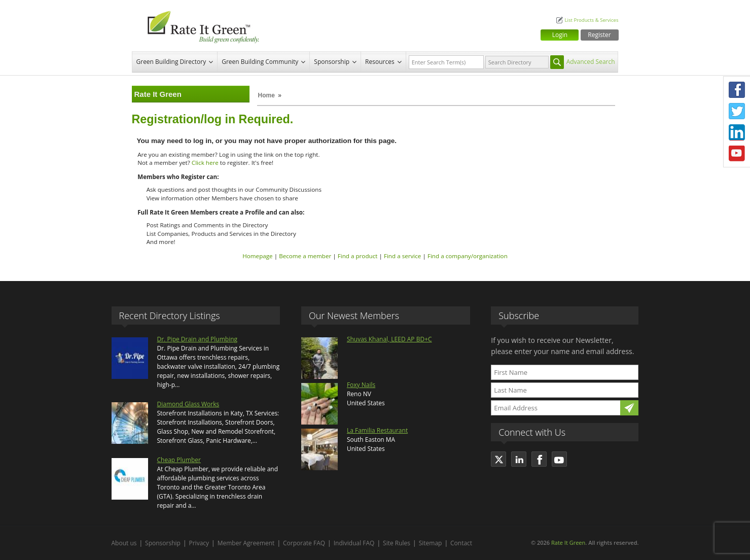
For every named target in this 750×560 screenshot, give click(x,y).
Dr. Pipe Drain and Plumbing (198, 339)
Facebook (737, 90)
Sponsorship (332, 62)
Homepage (257, 256)
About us (124, 543)
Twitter (737, 111)
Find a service (403, 256)
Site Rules (397, 543)
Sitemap (431, 543)
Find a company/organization (468, 256)
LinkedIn (737, 132)
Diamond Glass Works (188, 404)
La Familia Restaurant (377, 430)
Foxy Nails (361, 385)
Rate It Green (568, 542)
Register (599, 35)
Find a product (358, 256)
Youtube (737, 154)
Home (266, 95)
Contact (461, 543)
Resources (380, 62)
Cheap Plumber (179, 460)
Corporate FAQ (304, 543)
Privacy (199, 543)
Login (560, 35)
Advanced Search (591, 62)
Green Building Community (260, 62)
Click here (205, 163)
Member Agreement (246, 543)
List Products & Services (591, 20)
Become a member (305, 256)
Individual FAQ (354, 543)
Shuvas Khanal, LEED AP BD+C (389, 339)
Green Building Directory (171, 62)
